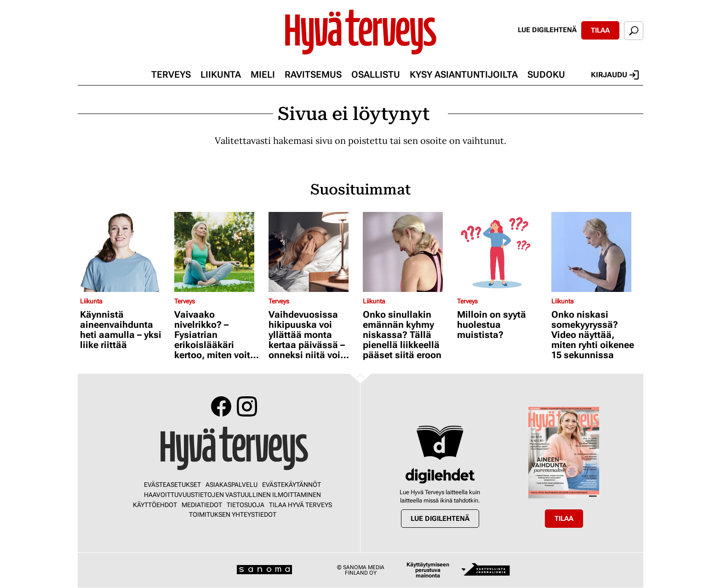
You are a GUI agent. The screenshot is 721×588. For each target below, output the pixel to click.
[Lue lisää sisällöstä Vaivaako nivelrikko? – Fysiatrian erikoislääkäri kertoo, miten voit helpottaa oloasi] (219, 252)
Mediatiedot (202, 505)
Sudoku (546, 74)
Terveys (171, 74)
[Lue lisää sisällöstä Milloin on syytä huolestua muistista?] (502, 252)
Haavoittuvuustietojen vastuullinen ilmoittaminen (232, 495)
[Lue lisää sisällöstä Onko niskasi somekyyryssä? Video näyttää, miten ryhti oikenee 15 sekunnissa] (596, 252)
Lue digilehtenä (547, 30)
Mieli (263, 74)
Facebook (221, 406)
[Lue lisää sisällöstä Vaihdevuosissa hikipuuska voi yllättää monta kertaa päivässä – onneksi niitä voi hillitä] (313, 252)
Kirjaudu (615, 75)
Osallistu (376, 74)
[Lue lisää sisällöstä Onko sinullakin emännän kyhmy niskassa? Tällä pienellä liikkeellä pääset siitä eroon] (408, 252)
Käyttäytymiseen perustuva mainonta (428, 570)
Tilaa (600, 30)
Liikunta (221, 74)
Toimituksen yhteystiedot (233, 514)
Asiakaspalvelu (232, 485)
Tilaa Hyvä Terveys (300, 505)
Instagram (247, 406)
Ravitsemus (313, 74)
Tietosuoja (246, 505)
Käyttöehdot (155, 505)
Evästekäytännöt (292, 485)
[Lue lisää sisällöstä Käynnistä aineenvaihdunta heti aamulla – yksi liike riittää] (125, 252)
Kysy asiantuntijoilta (464, 74)
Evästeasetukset (172, 485)
